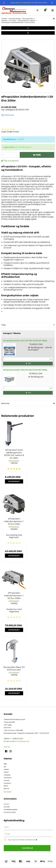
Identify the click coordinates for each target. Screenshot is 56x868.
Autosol (7, 780)
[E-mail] (28, 834)
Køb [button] (36, 155)
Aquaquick (8, 778)
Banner (7, 789)
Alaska (6, 772)
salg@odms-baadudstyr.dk (19, 741)
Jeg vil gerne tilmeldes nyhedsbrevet (26, 839)
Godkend (26, 848)
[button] (28, 28)
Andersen (7, 775)
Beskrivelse (5, 403)
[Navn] (28, 827)
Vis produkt (14, 481)
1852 (5, 764)
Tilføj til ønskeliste (11, 161)
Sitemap (7, 747)
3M (5, 767)
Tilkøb (4, 325)
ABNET (6, 769)
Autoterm (7, 783)
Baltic (6, 786)
